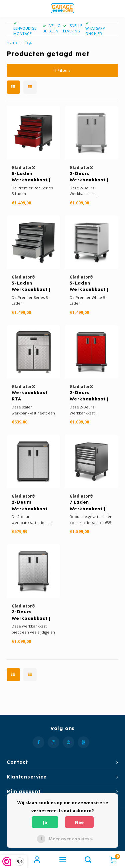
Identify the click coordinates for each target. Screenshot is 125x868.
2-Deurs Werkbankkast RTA (30, 506)
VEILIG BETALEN (51, 28)
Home (12, 42)
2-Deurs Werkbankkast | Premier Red (89, 396)
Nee (79, 822)
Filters (62, 70)
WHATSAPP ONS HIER (95, 29)
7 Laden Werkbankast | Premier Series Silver (88, 506)
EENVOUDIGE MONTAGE (25, 29)
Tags (28, 42)
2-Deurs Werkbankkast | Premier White (89, 177)
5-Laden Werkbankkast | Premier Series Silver (31, 287)
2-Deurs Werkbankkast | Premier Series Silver (31, 615)
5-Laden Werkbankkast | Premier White (89, 287)
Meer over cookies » (71, 839)
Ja (45, 822)
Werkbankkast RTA (30, 396)
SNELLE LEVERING (73, 28)
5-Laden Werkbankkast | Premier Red (31, 177)
